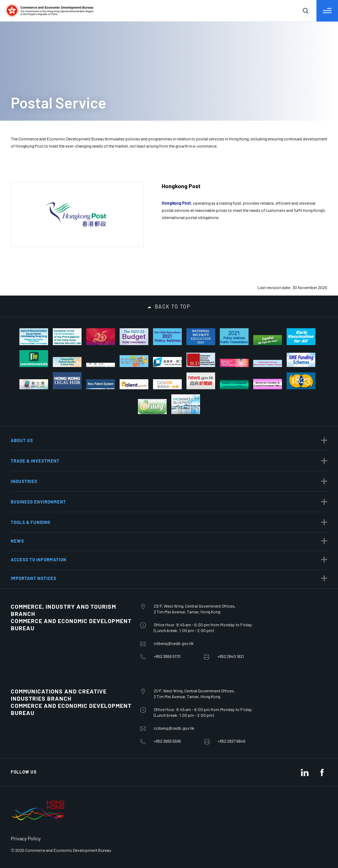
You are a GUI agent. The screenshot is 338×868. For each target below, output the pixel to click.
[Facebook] (322, 772)
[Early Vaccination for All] (301, 337)
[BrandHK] (38, 821)
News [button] (17, 541)
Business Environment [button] (38, 502)
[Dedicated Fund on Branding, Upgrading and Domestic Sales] (201, 360)
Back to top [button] (173, 307)
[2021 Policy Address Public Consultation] (234, 337)
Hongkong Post (176, 203)
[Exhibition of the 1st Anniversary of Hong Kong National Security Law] (67, 337)
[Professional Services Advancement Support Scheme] (268, 363)
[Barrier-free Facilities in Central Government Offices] (268, 384)
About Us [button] (22, 440)
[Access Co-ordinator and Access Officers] (234, 385)
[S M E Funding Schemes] (301, 360)
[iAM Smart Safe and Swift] (34, 384)
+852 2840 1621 (231, 656)
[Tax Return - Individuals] (152, 407)
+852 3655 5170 (167, 656)
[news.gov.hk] (201, 381)
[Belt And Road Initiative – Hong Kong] (101, 365)
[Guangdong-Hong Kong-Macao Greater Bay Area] (134, 361)
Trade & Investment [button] (35, 461)
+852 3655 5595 (167, 741)
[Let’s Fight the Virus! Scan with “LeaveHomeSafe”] (34, 359)
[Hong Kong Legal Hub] (67, 381)
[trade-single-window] (167, 362)
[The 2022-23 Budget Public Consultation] (134, 337)
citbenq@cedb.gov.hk (174, 643)
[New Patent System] (101, 384)
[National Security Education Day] (201, 337)
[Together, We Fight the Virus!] (268, 340)
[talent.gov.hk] (134, 384)
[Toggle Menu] (327, 11)
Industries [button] (24, 481)
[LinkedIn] (305, 772)
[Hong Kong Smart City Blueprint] (186, 404)
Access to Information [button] (39, 560)
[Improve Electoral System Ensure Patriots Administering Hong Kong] (34, 337)
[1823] (301, 381)
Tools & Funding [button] (31, 522)
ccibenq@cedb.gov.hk (174, 728)
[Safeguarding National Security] (67, 362)
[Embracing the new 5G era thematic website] (234, 363)
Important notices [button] (34, 578)
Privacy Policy (26, 838)
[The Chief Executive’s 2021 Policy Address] (167, 337)
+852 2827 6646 (231, 741)
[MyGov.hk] (167, 384)
